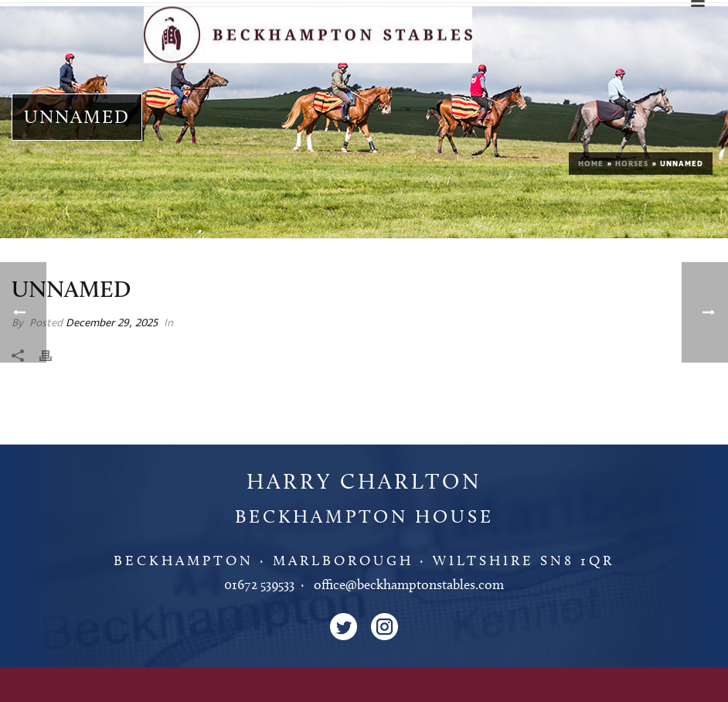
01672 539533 (259, 584)
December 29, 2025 (112, 323)
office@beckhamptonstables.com (409, 584)
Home (591, 164)
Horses (632, 164)
